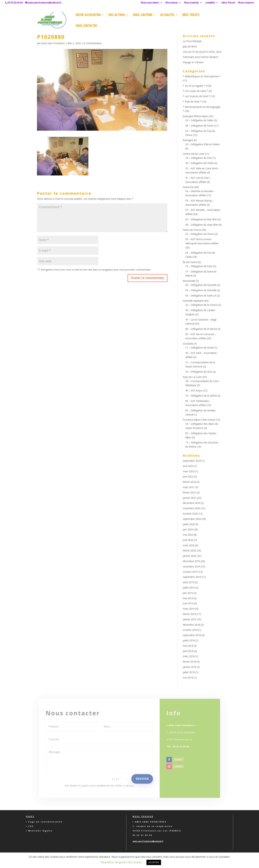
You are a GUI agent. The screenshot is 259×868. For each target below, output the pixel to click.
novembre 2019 (192, 566)
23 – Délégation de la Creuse (201, 305)
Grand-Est (188, 187)
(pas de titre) (190, 46)
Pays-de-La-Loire (192, 377)
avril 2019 (188, 603)
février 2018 (189, 662)
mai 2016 (188, 678)
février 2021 (189, 492)
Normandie (189, 281)
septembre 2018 (192, 635)
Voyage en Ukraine (193, 62)
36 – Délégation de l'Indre (200, 163)
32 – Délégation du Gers (199, 372)
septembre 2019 (192, 577)
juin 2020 (188, 529)
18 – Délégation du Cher (199, 158)
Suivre (175, 755)
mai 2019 (188, 598)
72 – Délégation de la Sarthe (201, 396)
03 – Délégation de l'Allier (199, 120)
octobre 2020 (190, 514)
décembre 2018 (191, 625)
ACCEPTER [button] (154, 862)
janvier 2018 (190, 667)
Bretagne (188, 140)
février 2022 (189, 482)
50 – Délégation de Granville (201, 285)
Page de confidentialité (45, 822)
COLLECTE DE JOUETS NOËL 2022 (202, 52)
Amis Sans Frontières (53, 43)
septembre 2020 (192, 519)
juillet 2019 (189, 588)
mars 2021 (189, 487)
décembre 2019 (191, 561)
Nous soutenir (191, 3)
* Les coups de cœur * (195, 91)
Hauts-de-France (192, 230)
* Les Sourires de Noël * (196, 96)
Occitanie (188, 344)
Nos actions (172, 3)
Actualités (210, 3)
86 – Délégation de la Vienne (201, 329)
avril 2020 (188, 540)
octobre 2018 (190, 630)
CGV (31, 826)
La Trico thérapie (192, 41)
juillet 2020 (189, 524)
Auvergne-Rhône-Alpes (195, 116)
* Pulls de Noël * (192, 102)
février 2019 (189, 614)
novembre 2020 (192, 508)
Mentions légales (40, 831)
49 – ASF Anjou (194, 390)
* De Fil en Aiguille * (194, 86)
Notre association (150, 3)
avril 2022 (188, 476)
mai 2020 (188, 535)
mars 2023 (189, 471)
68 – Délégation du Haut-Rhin (202, 225)
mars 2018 (189, 656)
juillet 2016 (189, 672)
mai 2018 (188, 646)
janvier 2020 (190, 556)
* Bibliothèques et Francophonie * (202, 76)
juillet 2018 (189, 640)
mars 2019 (189, 609)
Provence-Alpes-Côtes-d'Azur (199, 420)
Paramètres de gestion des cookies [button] (121, 862)
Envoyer (141, 774)
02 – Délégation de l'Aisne (200, 234)
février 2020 (189, 550)
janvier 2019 (190, 619)
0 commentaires (93, 43)
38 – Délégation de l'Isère (199, 126)
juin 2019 (188, 593)
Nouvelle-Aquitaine (193, 301)
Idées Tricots (228, 3)
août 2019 (188, 582)
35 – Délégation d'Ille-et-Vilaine (202, 144)
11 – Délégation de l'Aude (200, 348)
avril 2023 (188, 466)
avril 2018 (188, 651)
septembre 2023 (192, 461)
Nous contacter (246, 3)
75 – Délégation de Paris (199, 266)
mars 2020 (189, 545)
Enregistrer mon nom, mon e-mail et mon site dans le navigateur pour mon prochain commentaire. (96, 270)
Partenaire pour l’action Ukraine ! (201, 57)
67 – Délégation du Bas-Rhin (201, 219)
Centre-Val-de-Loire (194, 154)
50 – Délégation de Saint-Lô (201, 296)
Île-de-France (190, 262)
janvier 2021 (190, 498)
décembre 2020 (191, 503)
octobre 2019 (190, 572)
